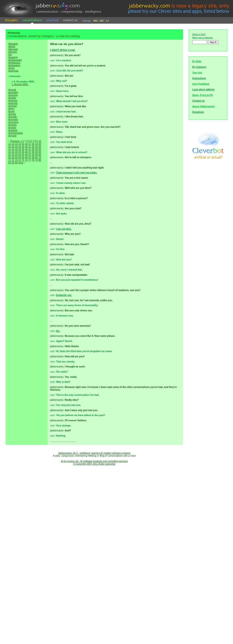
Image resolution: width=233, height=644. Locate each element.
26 (26, 146)
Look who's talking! (203, 89)
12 (13, 144)
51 (10, 155)
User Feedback (201, 84)
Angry (11, 109)
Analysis (13, 100)
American (13, 71)
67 (30, 157)
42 (13, 152)
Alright (12, 46)
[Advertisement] (27, 244)
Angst (11, 111)
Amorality (13, 92)
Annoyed (13, 119)
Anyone (12, 136)
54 (20, 155)
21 (10, 146)
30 (40, 146)
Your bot (197, 73)
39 (36, 149)
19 (36, 144)
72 (13, 160)
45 (23, 152)
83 (16, 163)
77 (30, 160)
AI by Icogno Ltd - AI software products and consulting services (94, 461)
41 (10, 152)
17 (30, 144)
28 (33, 146)
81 (10, 163)
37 (30, 149)
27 (30, 146)
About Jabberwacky (204, 106)
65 (23, 157)
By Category (199, 67)
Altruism (13, 52)
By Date (197, 61)
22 (13, 146)
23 (16, 146)
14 (20, 144)
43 (16, 152)
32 (13, 149)
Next (21, 163)
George (87, 21)
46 (26, 152)
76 (26, 160)
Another (12, 125)
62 (13, 157)
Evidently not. (64, 295)
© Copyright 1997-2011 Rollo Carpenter (94, 464)
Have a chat (199, 34)
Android (12, 106)
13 (16, 144)
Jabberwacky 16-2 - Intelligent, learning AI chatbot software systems (94, 453)
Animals (13, 117)
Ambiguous (14, 63)
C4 (107, 21)
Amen (11, 68)
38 (33, 149)
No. (58, 331)
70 (40, 157)
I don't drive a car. (63, 50)
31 (10, 149)
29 (36, 146)
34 (20, 149)
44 (20, 152)
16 (26, 144)
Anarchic (13, 103)
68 (33, 157)
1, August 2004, (20, 84)
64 (20, 157)
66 (26, 157)
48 (33, 152)
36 (26, 149)
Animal (12, 114)
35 (23, 149)
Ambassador (15, 60)
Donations (198, 112)
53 (16, 155)
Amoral (12, 90)
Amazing (13, 57)
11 (10, 144)
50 (40, 152)
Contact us (198, 101)
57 (30, 155)
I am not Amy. (64, 229)
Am (10, 55)
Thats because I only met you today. (77, 173)
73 (16, 160)
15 (23, 144)
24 (20, 146)
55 (23, 155)
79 (36, 160)
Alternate (13, 49)
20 (40, 144)
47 (30, 152)
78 (33, 160)
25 (23, 146)
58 (33, 155)
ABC (102, 21)
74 (20, 160)
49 (36, 152)
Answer (12, 127)
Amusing (13, 95)
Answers (13, 130)
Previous (15, 141)
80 (40, 160)
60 (40, 155)
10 (40, 141)
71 (10, 160)
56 (26, 155)
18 (33, 144)
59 (36, 155)
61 (10, 157)
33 (16, 149)
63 (16, 157)
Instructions (199, 78)
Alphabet (13, 44)
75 (23, 160)
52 (13, 155)
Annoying (13, 122)
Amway (12, 98)
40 (40, 149)
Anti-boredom (16, 133)
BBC (96, 21)
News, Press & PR (202, 95)
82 (13, 163)
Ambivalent (14, 65)
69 (36, 157)
